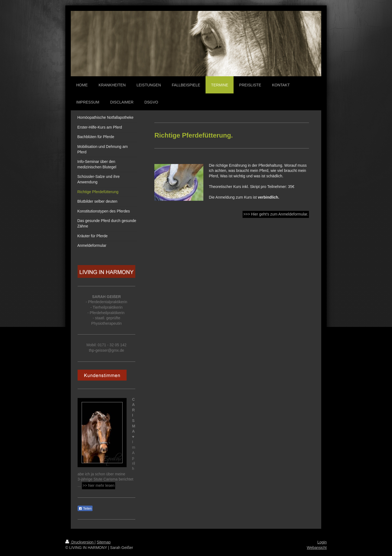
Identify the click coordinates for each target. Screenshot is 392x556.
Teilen (85, 509)
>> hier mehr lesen (99, 485)
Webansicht (317, 548)
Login (322, 542)
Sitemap (104, 542)
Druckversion (80, 542)
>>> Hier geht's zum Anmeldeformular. (276, 214)
